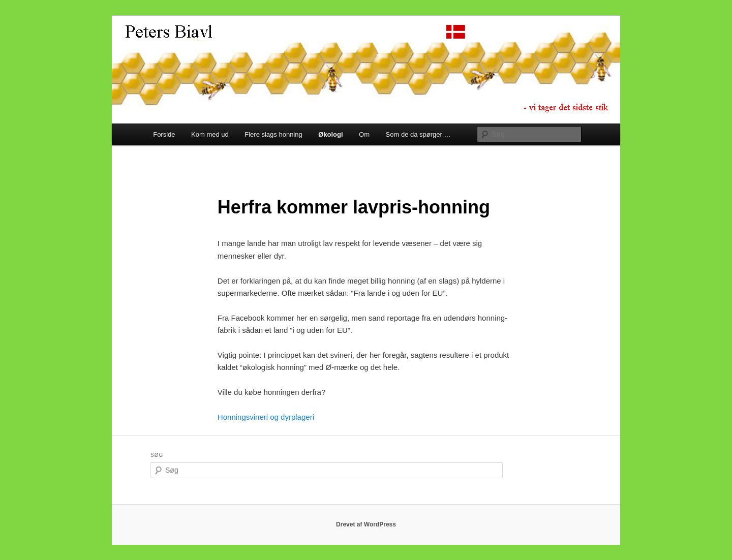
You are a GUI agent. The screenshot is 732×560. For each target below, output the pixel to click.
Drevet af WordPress (366, 524)
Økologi (330, 134)
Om (364, 134)
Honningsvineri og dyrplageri (266, 417)
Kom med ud (210, 134)
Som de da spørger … (418, 134)
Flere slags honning (273, 134)
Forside (164, 134)
